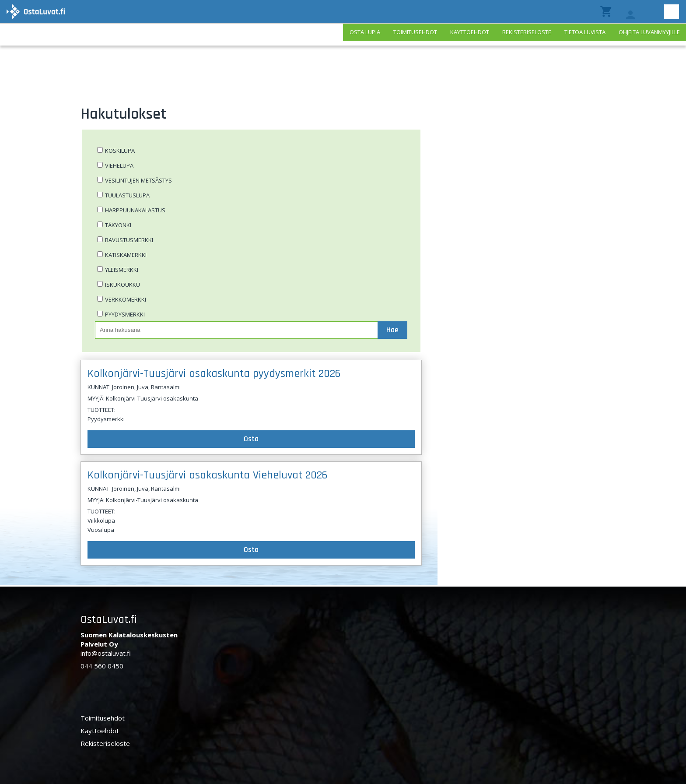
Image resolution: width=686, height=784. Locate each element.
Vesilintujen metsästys (138, 180)
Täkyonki (118, 225)
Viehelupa (119, 165)
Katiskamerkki (126, 255)
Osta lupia (365, 32)
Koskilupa (120, 151)
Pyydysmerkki (125, 314)
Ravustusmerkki (129, 240)
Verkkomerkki (126, 299)
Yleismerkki (122, 270)
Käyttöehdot (470, 32)
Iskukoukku (122, 285)
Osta (251, 439)
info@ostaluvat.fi (106, 653)
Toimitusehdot (415, 32)
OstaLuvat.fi (109, 620)
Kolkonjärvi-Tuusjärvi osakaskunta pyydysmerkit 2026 (214, 374)
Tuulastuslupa (127, 195)
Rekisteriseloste (527, 32)
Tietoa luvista (585, 32)
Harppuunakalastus (135, 210)
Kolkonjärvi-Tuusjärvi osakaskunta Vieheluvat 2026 (208, 475)
